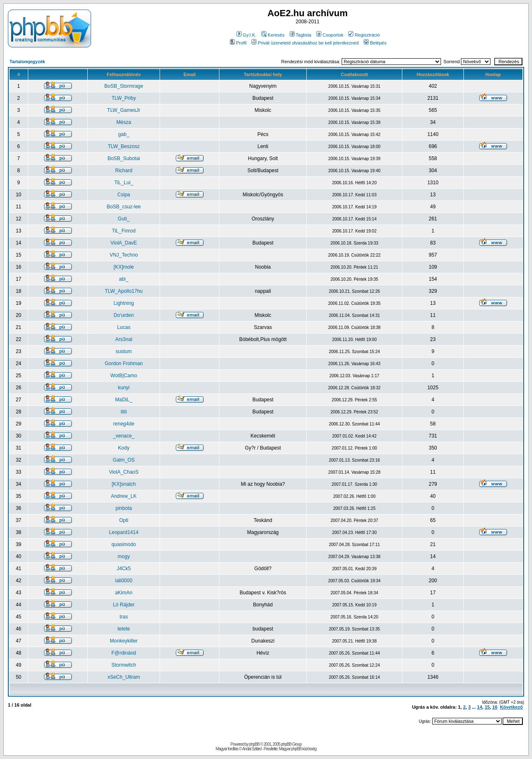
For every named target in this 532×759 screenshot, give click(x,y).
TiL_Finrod (124, 231)
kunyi (124, 388)
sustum (124, 351)
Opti (124, 520)
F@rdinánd (124, 653)
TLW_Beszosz (123, 146)
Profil (238, 43)
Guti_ (124, 219)
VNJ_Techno (124, 255)
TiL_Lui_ (124, 183)
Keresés (273, 35)
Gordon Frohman (124, 363)
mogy (124, 556)
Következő (511, 707)
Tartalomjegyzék (27, 62)
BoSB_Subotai (124, 158)
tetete (124, 629)
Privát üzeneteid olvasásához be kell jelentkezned (305, 43)
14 (480, 707)
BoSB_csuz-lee (124, 207)
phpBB (254, 744)
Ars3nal (124, 339)
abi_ (124, 279)
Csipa (124, 195)
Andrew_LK (124, 496)
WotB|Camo (124, 376)
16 (495, 707)
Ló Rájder (124, 605)
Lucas (124, 327)
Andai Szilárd (252, 749)
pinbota (124, 508)
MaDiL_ (124, 400)
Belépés (375, 43)
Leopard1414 (124, 532)
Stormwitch (124, 665)
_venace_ (124, 436)
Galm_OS (124, 460)
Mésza (124, 122)
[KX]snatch (124, 484)
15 (487, 707)
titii (124, 412)
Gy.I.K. (246, 35)
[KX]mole (124, 267)
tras (124, 617)
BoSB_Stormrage (124, 86)
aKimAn (124, 593)
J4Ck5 (124, 569)
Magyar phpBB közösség (298, 749)
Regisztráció (364, 35)
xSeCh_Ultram (124, 677)
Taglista (300, 35)
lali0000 (124, 581)
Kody (124, 448)
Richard (124, 171)
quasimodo (124, 544)
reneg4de (124, 424)
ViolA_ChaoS (124, 472)
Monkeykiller (124, 641)
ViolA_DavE (124, 243)
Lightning (124, 303)
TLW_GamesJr (124, 110)
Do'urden (124, 315)
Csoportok (330, 35)
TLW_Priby (123, 98)
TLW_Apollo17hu (124, 291)
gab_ (124, 134)
